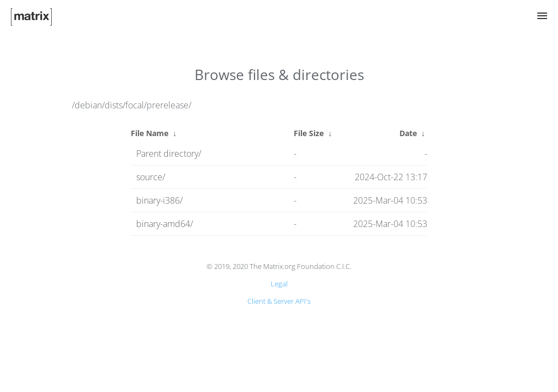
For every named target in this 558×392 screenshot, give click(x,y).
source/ (151, 177)
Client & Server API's (279, 301)
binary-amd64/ (165, 224)
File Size (309, 133)
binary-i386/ (159, 200)
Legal (279, 284)
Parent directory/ (169, 154)
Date (408, 133)
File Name (150, 133)
